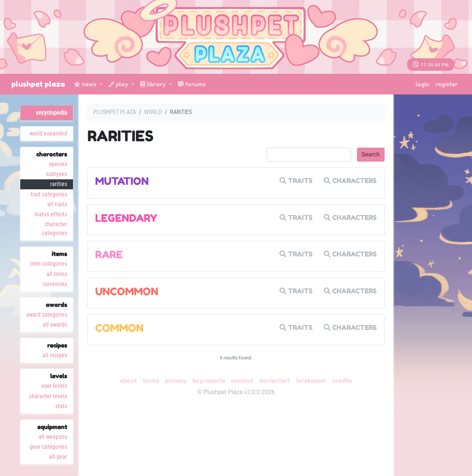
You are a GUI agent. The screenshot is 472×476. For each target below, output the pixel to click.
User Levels (54, 386)
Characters (350, 181)
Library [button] (154, 84)
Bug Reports (209, 380)
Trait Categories (49, 194)
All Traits (57, 204)
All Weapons (53, 437)
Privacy (176, 380)
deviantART (275, 380)
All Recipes (55, 355)
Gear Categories (48, 447)
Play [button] (119, 84)
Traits (296, 181)
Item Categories (48, 264)
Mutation (122, 181)
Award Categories (47, 315)
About (128, 380)
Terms (151, 380)
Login (423, 84)
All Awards (55, 325)
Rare (109, 255)
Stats (61, 406)
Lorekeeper (311, 380)
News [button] (86, 84)
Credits (342, 380)
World (153, 112)
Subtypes (56, 174)
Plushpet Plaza (38, 84)
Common (119, 328)
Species (58, 164)
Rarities (59, 184)
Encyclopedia (51, 113)
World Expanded (48, 133)
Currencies (55, 284)
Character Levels (48, 396)
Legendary (126, 218)
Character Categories (55, 229)
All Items (57, 274)
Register (447, 84)
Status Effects (51, 214)
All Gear (58, 457)
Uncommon (127, 292)
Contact (242, 380)
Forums (192, 84)
